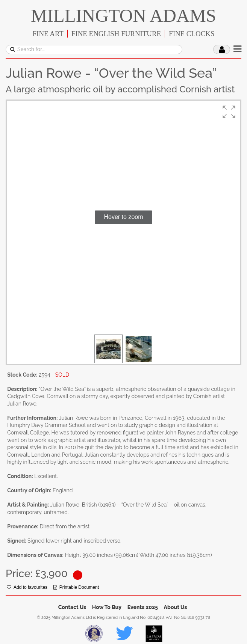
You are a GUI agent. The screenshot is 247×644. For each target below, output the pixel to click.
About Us (176, 607)
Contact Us (72, 607)
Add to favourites (27, 587)
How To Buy (107, 607)
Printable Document (76, 587)
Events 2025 (143, 607)
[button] (229, 112)
